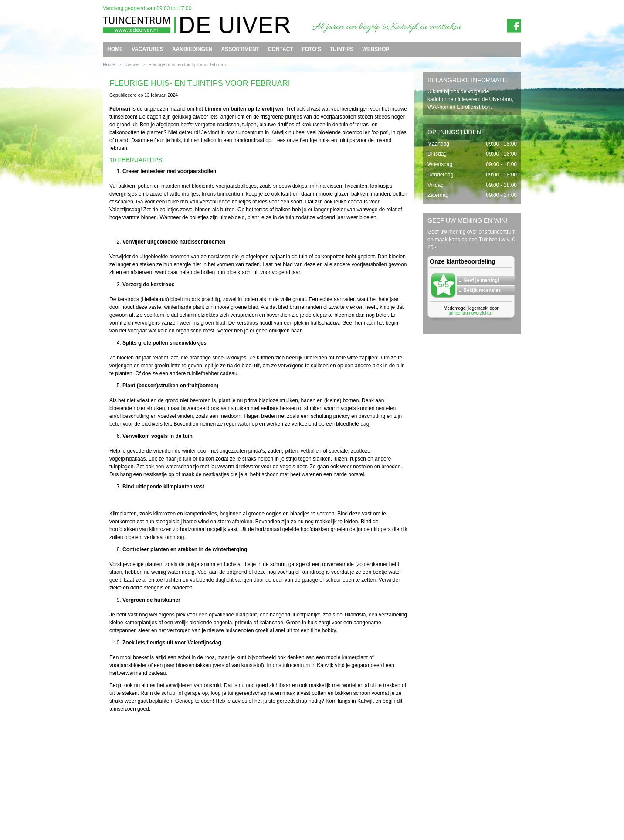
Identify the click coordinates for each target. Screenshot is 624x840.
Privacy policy (511, 808)
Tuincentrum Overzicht (502, 815)
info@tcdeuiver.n (304, 801)
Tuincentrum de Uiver (123, 801)
